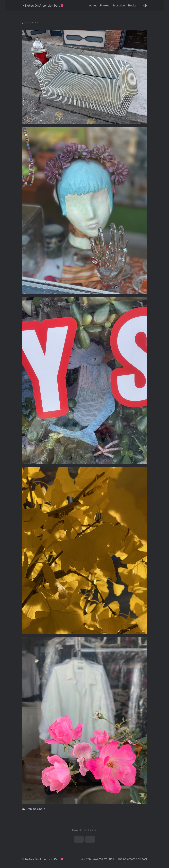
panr (144, 859)
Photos (105, 6)
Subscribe (119, 6)
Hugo (111, 859)
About (93, 6)
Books (132, 6)
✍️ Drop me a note (34, 809)
